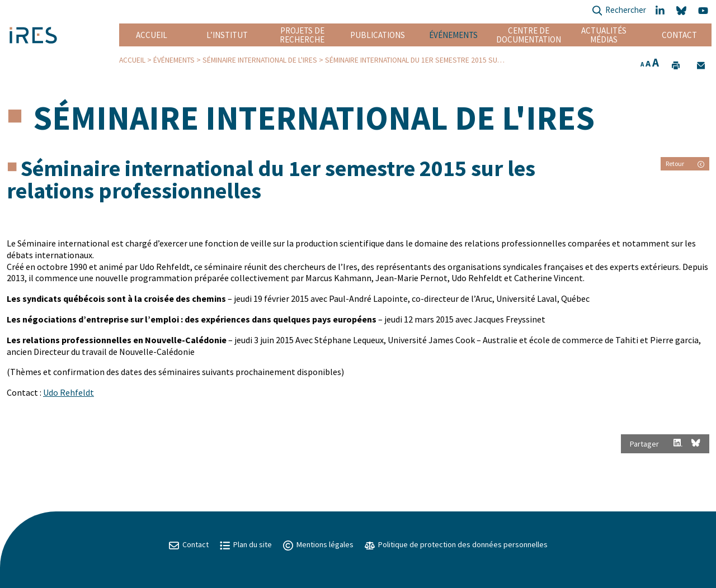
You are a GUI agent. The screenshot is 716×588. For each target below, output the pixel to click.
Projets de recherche (302, 35)
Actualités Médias (604, 35)
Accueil (152, 35)
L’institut (227, 35)
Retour (685, 163)
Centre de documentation (528, 35)
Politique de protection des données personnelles (456, 544)
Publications (378, 35)
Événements (453, 35)
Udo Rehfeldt (69, 392)
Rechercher (619, 11)
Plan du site (246, 544)
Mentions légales (318, 544)
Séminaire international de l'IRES (260, 60)
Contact (679, 35)
